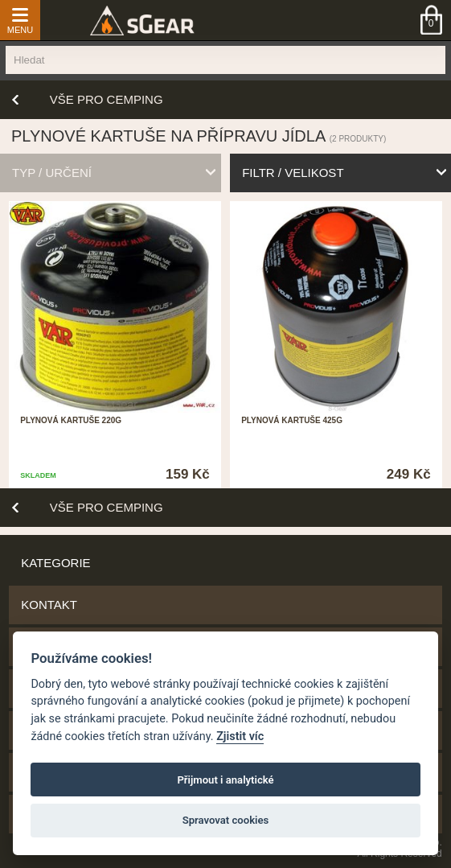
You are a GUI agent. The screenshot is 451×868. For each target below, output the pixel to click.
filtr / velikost (293, 173)
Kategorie (55, 563)
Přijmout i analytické (225, 780)
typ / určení (52, 173)
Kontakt (49, 605)
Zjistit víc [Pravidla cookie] (240, 736)
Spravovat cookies (226, 820)
